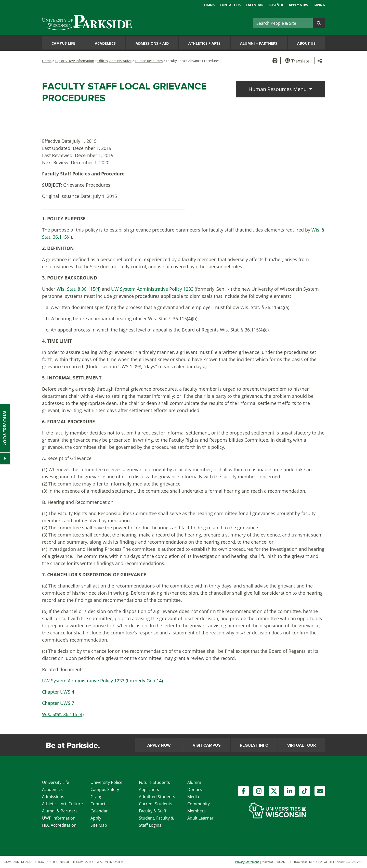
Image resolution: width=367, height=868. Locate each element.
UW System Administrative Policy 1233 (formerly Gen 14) (102, 681)
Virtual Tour (302, 745)
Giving (319, 5)
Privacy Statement (247, 862)
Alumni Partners (259, 43)
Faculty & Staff (153, 811)
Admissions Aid (152, 43)
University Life (56, 782)
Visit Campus (207, 745)
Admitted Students (157, 797)
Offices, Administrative (114, 61)
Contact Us (230, 5)
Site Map (99, 825)
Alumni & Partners (60, 811)
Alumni (194, 782)
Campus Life (63, 43)
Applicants (149, 789)
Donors (195, 789)
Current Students (156, 804)
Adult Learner (200, 818)
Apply (96, 818)
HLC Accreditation (59, 825)
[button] (298, 61)
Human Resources (149, 61)
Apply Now (299, 5)
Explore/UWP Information (74, 61)
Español (276, 5)
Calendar (255, 5)
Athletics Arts (204, 43)
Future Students (154, 782)
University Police (106, 782)
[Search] (283, 23)
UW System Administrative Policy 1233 (153, 289)
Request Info (254, 745)
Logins (208, 5)
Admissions (53, 797)
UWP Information (59, 818)
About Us (306, 43)
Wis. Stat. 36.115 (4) (63, 714)
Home (47, 61)
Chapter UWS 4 (58, 692)
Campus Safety (105, 789)
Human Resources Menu (278, 89)
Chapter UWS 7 (58, 703)
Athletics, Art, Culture (62, 804)
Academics (105, 43)
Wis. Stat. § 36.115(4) (78, 289)
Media (193, 797)
